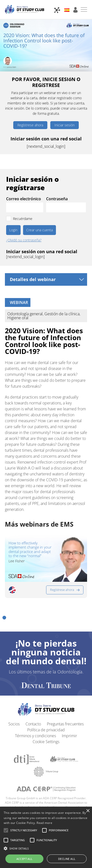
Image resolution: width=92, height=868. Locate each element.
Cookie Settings (46, 742)
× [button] (88, 811)
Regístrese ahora (30, 125)
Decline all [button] (67, 859)
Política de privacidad (46, 730)
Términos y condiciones (35, 736)
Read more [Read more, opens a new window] (44, 823)
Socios (14, 724)
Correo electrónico (24, 199)
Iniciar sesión (65, 125)
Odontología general (25, 314)
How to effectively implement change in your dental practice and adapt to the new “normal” (30, 549)
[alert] (46, 837)
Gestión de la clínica (62, 314)
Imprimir (69, 736)
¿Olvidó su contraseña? (24, 240)
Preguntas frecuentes (65, 724)
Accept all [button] (25, 859)
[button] (4, 618)
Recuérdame (23, 219)
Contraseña (57, 199)
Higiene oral (18, 318)
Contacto (33, 724)
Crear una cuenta (39, 230)
